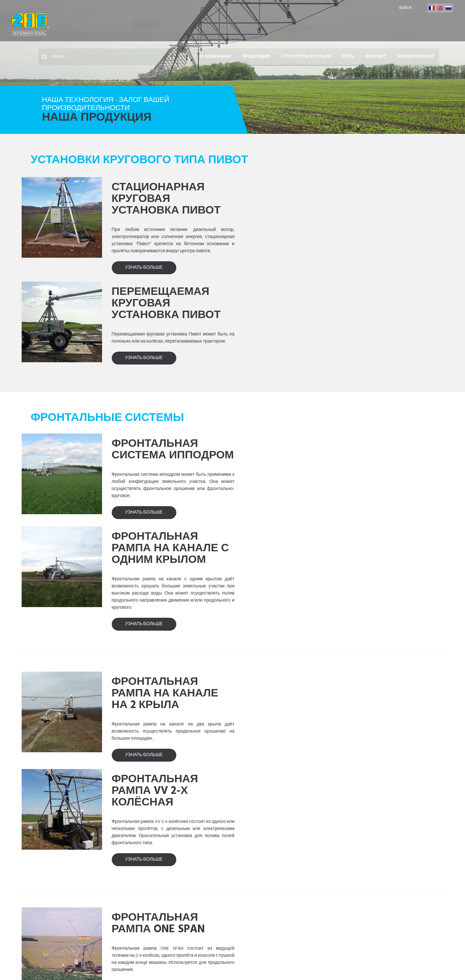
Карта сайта (318, 959)
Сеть (353, 24)
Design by (403, 959)
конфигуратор (421, 24)
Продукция (261, 24)
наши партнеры (210, 959)
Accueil (50, 928)
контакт (381, 24)
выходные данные (265, 959)
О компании (220, 24)
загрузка (360, 959)
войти (396, 8)
